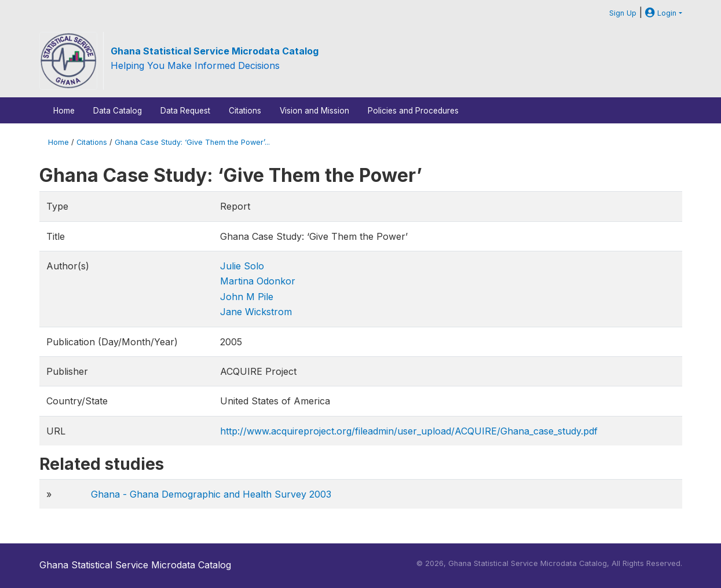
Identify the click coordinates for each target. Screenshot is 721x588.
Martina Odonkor (258, 281)
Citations (245, 111)
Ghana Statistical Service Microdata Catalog (215, 51)
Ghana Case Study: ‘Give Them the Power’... (192, 142)
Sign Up (623, 13)
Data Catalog (118, 111)
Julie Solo (242, 266)
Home (64, 111)
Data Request (185, 111)
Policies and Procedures (413, 111)
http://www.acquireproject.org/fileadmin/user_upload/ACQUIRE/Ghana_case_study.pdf (409, 431)
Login (661, 13)
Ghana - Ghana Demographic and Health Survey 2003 (211, 494)
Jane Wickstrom (256, 312)
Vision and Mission (314, 111)
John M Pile (247, 297)
